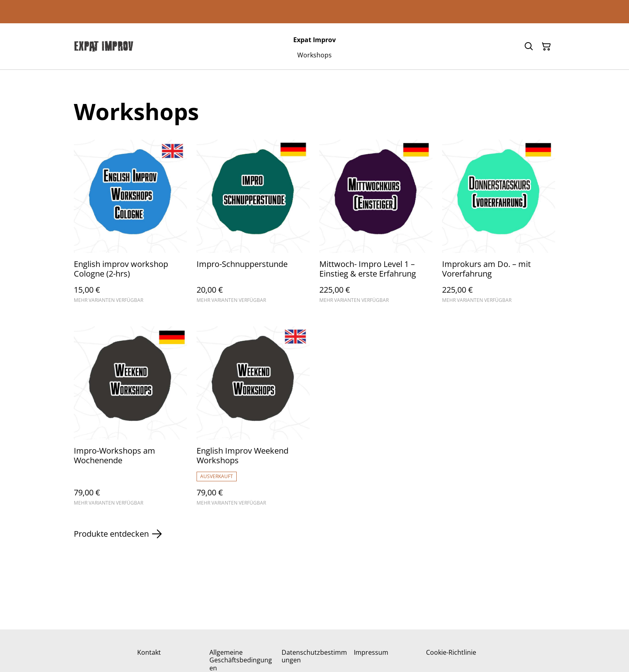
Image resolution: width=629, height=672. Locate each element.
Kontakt (149, 652)
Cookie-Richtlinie (451, 652)
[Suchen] (529, 47)
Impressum (371, 652)
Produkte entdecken (118, 534)
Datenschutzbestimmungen (314, 656)
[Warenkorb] (546, 47)
